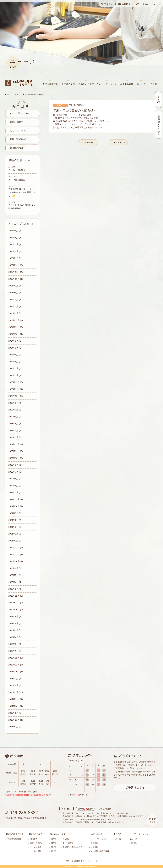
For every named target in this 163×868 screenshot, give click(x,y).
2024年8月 (14, 348)
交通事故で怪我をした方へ (73, 847)
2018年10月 (14, 672)
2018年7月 (14, 678)
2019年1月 (14, 651)
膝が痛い (55, 839)
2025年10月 (14, 279)
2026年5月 (14, 231)
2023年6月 (14, 417)
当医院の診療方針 (14, 839)
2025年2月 (14, 306)
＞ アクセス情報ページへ (107, 809)
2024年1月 (14, 375)
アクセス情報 (36, 847)
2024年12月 (14, 320)
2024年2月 (14, 368)
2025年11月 (14, 272)
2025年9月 (14, 286)
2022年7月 (14, 472)
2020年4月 (14, 582)
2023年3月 (14, 430)
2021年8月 (14, 513)
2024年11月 (14, 327)
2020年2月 (14, 589)
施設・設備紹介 (37, 843)
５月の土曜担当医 (17, 180)
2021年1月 (14, 541)
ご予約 (118, 839)
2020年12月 (14, 548)
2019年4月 (14, 637)
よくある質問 (36, 851)
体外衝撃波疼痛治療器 (100, 851)
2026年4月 (14, 238)
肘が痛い (66, 839)
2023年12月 (14, 382)
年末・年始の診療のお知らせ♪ (74, 110)
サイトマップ (92, 861)
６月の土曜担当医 (17, 170)
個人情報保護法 (78, 861)
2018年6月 (14, 685)
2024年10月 (14, 334)
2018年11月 (14, 665)
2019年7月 (14, 630)
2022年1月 (14, 492)
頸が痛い (55, 851)
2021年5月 (14, 527)
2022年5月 (14, 479)
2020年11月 (14, 554)
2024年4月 (14, 362)
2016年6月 (14, 713)
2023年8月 (14, 403)
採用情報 (133, 843)
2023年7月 (14, 410)
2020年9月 (14, 568)
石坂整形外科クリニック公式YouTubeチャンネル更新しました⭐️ (22, 192)
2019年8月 (14, 623)
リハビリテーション (99, 839)
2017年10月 (14, 706)
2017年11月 (14, 699)
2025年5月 (14, 293)
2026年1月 (14, 258)
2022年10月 (14, 458)
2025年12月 (14, 265)
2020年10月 (14, 561)
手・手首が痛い (69, 843)
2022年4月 (14, 486)
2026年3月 (14, 244)
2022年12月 (14, 444)
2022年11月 (14, 451)
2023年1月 (14, 437)
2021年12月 (14, 499)
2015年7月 (14, 727)
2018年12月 (14, 658)
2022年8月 (14, 465)
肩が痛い (55, 843)
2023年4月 (14, 423)
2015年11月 (14, 720)
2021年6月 (14, 520)
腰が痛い (55, 847)
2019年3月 (14, 644)
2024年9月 (14, 341)
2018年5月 (14, 692)
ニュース (15, 94)
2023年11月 (14, 389)
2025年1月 (14, 313)
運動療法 (94, 843)
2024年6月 (14, 355)
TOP (7, 94)
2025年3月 (14, 299)
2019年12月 (14, 596)
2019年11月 (14, 603)
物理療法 (94, 847)
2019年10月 (14, 610)
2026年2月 (14, 251)
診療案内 (34, 839)
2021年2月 (14, 534)
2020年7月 (14, 575)
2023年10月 (14, 396)
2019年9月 (14, 616)
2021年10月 (14, 506)
